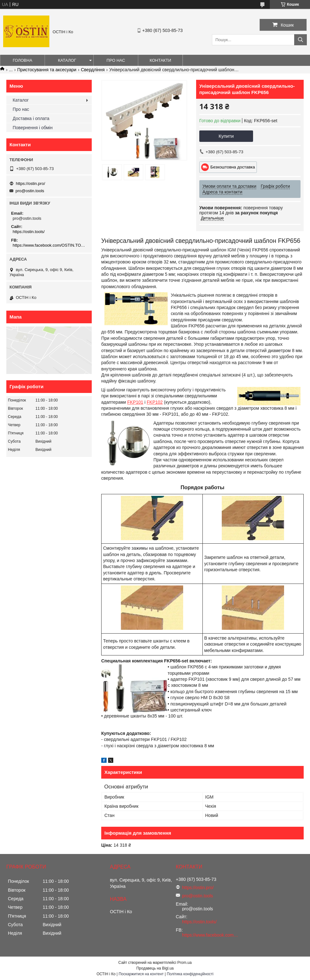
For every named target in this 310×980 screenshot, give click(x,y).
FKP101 (135, 402)
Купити (226, 136)
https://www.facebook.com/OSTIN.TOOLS (50, 245)
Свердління (93, 70)
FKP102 (155, 402)
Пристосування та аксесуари (47, 70)
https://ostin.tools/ (29, 232)
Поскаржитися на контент (141, 974)
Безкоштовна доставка (233, 167)
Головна (22, 60)
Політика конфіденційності (190, 974)
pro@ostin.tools (30, 191)
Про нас (116, 60)
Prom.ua (185, 963)
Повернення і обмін (33, 128)
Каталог (67, 60)
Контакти (160, 60)
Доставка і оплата (31, 118)
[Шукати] (301, 40)
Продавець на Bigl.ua (155, 968)
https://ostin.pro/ (31, 183)
